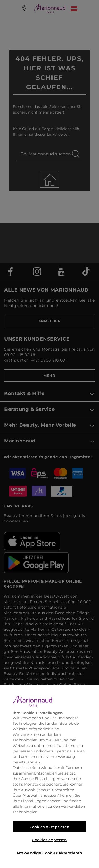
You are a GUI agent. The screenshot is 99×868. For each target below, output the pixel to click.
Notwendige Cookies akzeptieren (49, 853)
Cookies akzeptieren (50, 827)
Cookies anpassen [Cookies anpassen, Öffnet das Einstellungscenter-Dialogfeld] (49, 840)
